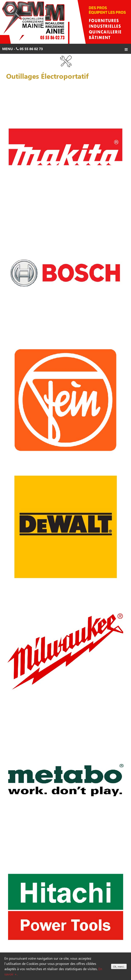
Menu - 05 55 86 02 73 (65, 49)
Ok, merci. (119, 966)
